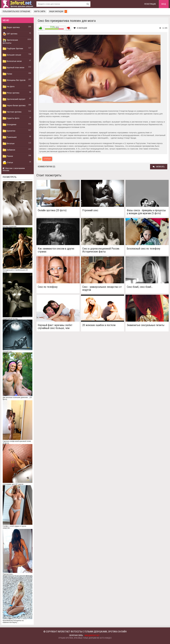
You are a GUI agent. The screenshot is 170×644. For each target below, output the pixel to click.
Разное (8, 156)
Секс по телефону (48, 287)
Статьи (8, 163)
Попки (7, 74)
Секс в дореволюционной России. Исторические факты (101, 250)
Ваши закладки (58, 11)
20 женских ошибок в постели (99, 325)
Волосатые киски (12, 61)
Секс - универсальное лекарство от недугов (102, 288)
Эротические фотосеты (10, 41)
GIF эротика (10, 34)
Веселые (9, 144)
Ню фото (9, 87)
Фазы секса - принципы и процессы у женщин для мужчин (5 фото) (146, 212)
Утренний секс (90, 210)
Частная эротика (12, 112)
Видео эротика (11, 27)
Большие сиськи (12, 55)
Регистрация (150, 4)
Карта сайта (40, 11)
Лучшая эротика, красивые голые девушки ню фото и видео (85, 638)
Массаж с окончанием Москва (14, 169)
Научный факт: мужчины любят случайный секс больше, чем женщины (55, 327)
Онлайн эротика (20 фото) (52, 210)
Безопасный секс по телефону (143, 249)
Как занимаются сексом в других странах (56, 250)
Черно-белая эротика (14, 106)
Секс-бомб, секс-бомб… (140, 287)
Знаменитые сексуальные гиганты (146, 325)
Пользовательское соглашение (16, 11)
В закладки (80, 28)
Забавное (9, 150)
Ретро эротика (11, 93)
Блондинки (9, 125)
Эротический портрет (14, 99)
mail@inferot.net (92, 636)
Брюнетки (9, 131)
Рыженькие (10, 137)
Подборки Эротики (13, 49)
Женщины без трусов (14, 80)
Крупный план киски (13, 68)
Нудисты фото (11, 118)
